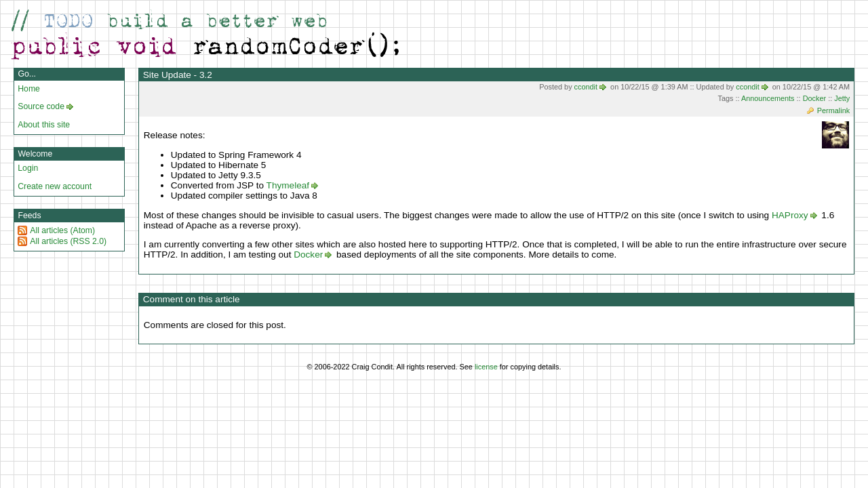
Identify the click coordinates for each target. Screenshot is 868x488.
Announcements (768, 98)
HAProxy (790, 215)
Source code (41, 106)
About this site (44, 125)
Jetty (842, 98)
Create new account (55, 186)
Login (28, 168)
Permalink (833, 110)
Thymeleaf (288, 185)
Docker (814, 98)
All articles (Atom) (62, 230)
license (486, 367)
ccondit (586, 87)
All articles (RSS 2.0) (68, 241)
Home (29, 89)
